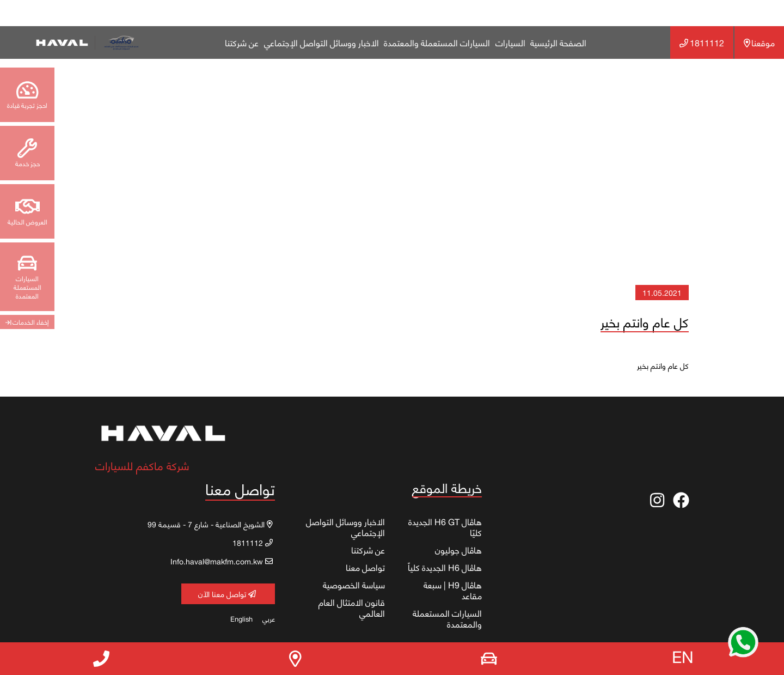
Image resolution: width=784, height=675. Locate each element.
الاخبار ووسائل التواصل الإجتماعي (321, 42)
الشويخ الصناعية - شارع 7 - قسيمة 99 (210, 524)
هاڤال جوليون (458, 549)
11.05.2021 (662, 292)
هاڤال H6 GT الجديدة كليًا (445, 527)
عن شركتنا (242, 42)
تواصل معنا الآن (227, 594)
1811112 (702, 42)
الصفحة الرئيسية (558, 42)
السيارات (510, 42)
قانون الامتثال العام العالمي (352, 607)
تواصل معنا (365, 567)
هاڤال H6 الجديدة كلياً (445, 567)
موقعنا (759, 42)
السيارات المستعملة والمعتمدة (437, 42)
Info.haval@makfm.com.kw (222, 561)
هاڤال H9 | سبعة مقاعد (453, 590)
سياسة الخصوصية (354, 584)
